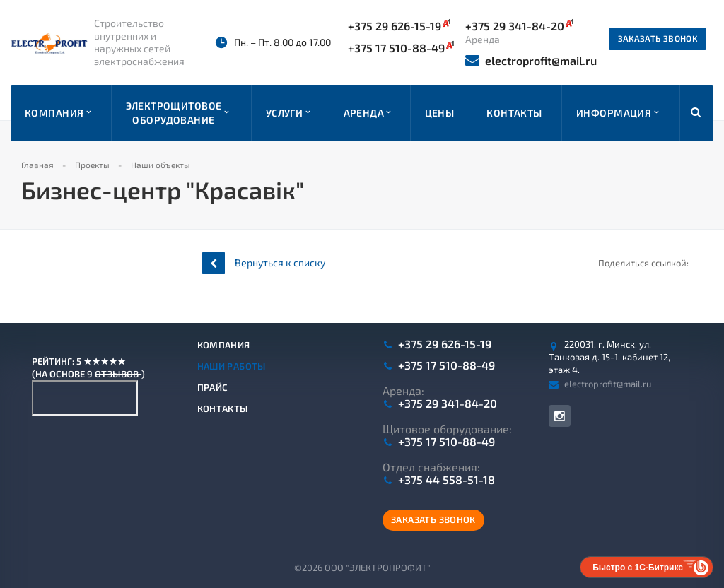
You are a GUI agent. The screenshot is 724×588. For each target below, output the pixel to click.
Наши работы (232, 366)
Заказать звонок (658, 38)
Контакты (223, 408)
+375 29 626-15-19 (399, 25)
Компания (224, 345)
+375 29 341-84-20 (448, 404)
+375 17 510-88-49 (401, 47)
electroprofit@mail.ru (531, 60)
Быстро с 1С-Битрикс (638, 568)
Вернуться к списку (264, 263)
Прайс (213, 387)
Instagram (560, 416)
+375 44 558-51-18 (446, 480)
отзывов (118, 374)
